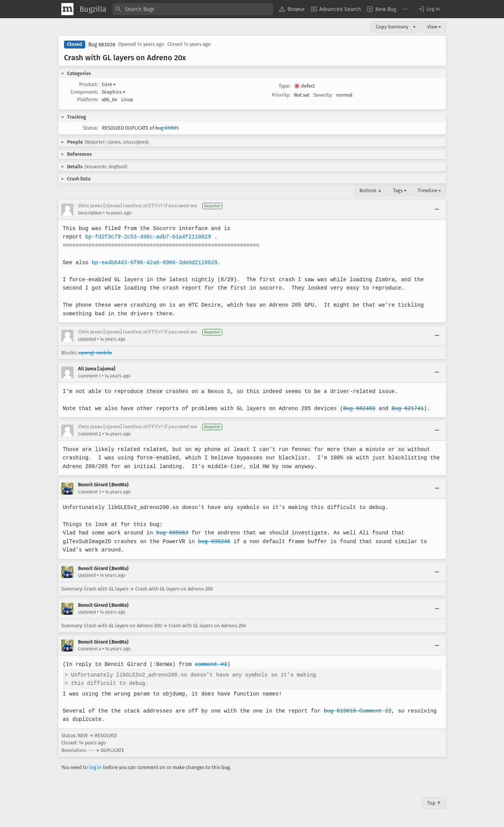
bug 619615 (167, 128)
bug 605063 (171, 533)
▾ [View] (414, 27)
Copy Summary (392, 27)
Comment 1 (89, 376)
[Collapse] (437, 210)
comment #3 (209, 664)
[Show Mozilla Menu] (67, 9)
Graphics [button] (114, 92)
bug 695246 (212, 541)
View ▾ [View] (434, 27)
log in (95, 767)
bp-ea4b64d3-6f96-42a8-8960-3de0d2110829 (153, 262)
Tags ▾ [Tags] (400, 190)
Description (90, 213)
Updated (87, 339)
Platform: (88, 99)
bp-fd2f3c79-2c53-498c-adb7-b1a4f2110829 (147, 237)
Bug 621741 (403, 408)
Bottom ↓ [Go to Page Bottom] (371, 190)
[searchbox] (193, 9)
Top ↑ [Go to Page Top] (434, 803)
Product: (89, 84)
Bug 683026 (102, 45)
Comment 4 (90, 649)
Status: (91, 128)
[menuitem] (292, 9)
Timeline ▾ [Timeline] (429, 190)
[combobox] (193, 9)
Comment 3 (90, 492)
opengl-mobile (95, 353)
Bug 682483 (355, 408)
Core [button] (109, 84)
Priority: (281, 95)
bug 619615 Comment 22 (353, 711)
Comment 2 (90, 434)
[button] (429, 9)
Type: (284, 86)
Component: (84, 92)
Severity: (323, 95)
